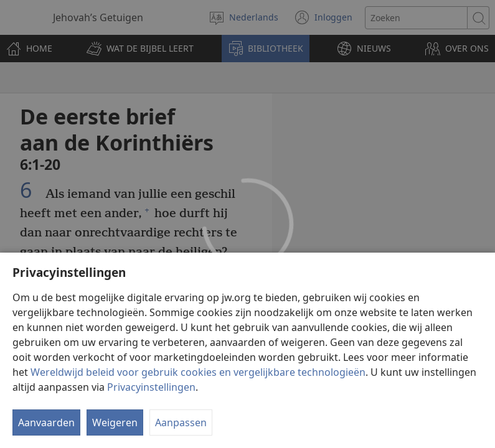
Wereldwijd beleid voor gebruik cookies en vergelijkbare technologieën (198, 372)
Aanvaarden (46, 422)
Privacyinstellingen (151, 387)
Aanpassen (181, 422)
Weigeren (115, 422)
